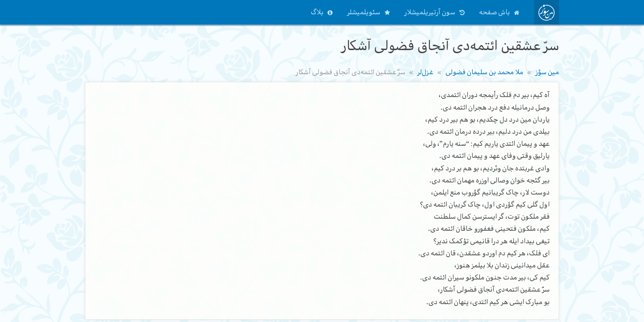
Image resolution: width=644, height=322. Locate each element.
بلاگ (317, 12)
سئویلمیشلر (364, 12)
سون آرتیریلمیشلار (430, 12)
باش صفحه (494, 12)
